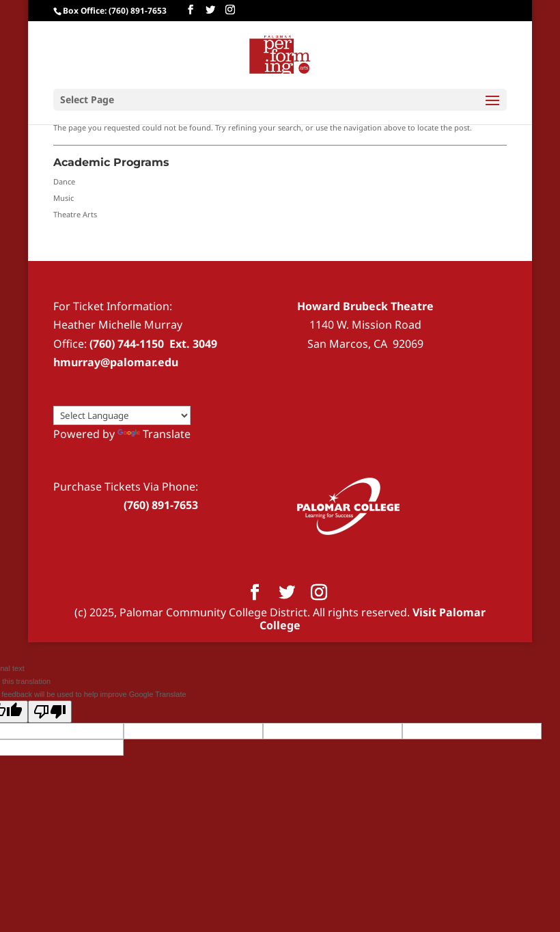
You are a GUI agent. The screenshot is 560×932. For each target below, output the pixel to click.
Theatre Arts (75, 214)
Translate (154, 434)
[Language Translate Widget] (122, 415)
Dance (64, 181)
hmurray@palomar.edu (116, 362)
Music (64, 198)
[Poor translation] (50, 712)
